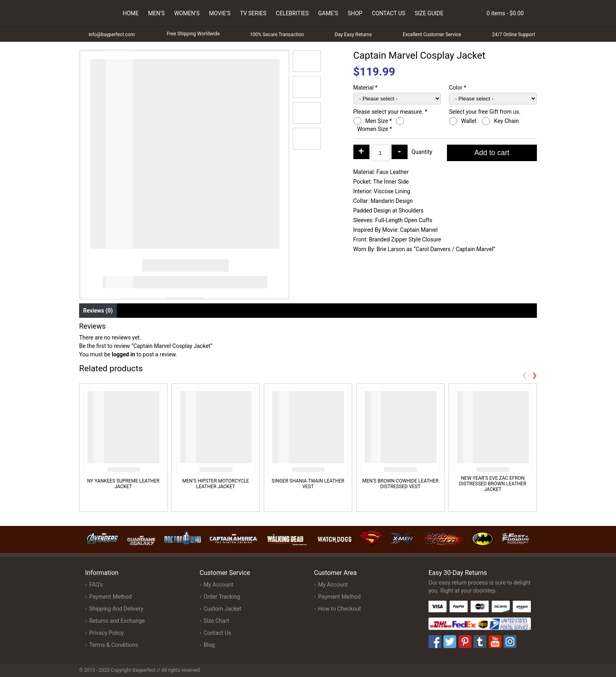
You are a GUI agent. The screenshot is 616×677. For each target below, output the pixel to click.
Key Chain (507, 121)
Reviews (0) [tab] (98, 311)
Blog (209, 645)
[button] (307, 61)
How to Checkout (340, 609)
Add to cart (492, 153)
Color (458, 88)
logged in (123, 354)
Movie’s (220, 13)
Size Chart (216, 621)
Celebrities (292, 13)
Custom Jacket (222, 609)
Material (366, 88)
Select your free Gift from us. (485, 112)
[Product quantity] (380, 153)
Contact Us (389, 13)
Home (131, 13)
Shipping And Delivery (116, 609)
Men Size (379, 121)
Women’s (187, 13)
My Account (218, 585)
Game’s (328, 13)
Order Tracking (222, 597)
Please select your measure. (390, 112)
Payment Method (110, 597)
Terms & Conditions (114, 645)
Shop (355, 13)
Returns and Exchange (117, 621)
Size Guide (429, 13)
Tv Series (253, 13)
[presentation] (524, 375)
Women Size (375, 129)
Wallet (469, 121)
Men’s (156, 13)
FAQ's (96, 585)
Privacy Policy (106, 633)
